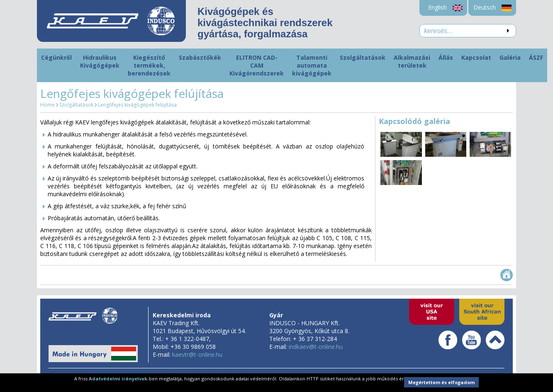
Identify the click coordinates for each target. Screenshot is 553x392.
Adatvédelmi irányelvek (118, 379)
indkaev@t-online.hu (316, 347)
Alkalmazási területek (412, 61)
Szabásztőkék (200, 57)
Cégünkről (56, 57)
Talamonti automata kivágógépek (312, 65)
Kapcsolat (476, 57)
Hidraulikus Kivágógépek (100, 61)
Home (48, 105)
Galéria (510, 57)
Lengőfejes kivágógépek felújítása (137, 105)
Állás (446, 57)
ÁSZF (536, 57)
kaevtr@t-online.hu (197, 354)
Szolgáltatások (363, 57)
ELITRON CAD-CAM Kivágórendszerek (257, 65)
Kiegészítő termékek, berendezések (149, 65)
